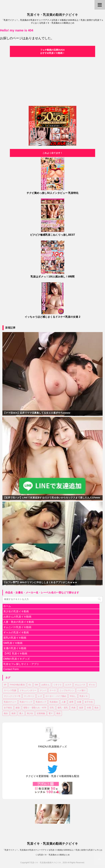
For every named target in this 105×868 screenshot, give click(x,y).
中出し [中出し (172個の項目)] (73, 696)
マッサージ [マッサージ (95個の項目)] (29, 696)
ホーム (7, 606)
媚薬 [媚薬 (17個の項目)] (18, 708)
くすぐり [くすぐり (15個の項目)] (57, 685)
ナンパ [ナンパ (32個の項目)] (43, 690)
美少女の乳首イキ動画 (16, 611)
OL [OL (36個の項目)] (30, 685)
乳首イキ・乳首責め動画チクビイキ (52, 15)
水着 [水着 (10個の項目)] (89, 708)
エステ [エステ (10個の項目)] (68, 685)
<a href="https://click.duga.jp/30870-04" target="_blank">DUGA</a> (52, 81)
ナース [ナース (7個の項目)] (53, 690)
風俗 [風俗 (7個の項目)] (58, 713)
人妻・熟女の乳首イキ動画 (19, 622)
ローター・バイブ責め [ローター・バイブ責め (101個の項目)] (56, 696)
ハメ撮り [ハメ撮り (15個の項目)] (82, 690)
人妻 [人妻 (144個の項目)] (64, 702)
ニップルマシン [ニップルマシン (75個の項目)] (67, 690)
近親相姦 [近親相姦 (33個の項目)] (41, 713)
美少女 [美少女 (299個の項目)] (30, 713)
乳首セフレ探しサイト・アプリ (21, 664)
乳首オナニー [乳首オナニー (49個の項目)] (10, 702)
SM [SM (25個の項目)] (36, 685)
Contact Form (11, 669)
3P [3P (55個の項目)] (5, 685)
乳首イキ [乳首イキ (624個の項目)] (84, 696)
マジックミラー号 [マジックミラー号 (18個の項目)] (12, 696)
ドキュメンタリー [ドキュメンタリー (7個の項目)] (28, 690)
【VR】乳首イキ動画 (15, 654)
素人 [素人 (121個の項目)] (21, 713)
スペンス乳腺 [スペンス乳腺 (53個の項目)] (10, 690)
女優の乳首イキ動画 (15, 648)
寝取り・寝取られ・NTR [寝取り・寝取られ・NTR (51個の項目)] (35, 708)
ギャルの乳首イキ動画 (16, 632)
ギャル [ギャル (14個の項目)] (92, 685)
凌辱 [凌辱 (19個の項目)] (71, 702)
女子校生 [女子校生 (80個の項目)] (8, 708)
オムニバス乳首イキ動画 (17, 627)
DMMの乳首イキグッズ (17, 659)
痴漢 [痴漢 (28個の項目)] (14, 713)
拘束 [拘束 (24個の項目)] (73, 708)
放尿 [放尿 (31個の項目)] (81, 708)
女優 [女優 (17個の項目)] (79, 702)
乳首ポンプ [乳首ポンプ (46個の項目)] (41, 702)
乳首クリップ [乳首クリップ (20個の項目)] (26, 702)
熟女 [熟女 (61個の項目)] (97, 708)
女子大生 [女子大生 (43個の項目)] (89, 702)
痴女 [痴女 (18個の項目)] (6, 713)
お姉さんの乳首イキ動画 (17, 617)
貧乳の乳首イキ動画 (15, 638)
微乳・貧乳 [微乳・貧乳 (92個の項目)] (63, 708)
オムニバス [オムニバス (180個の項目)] (80, 685)
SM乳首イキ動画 (13, 643)
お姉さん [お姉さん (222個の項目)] (45, 685)
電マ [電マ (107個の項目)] (51, 713)
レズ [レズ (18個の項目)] (40, 696)
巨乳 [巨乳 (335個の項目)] (52, 708)
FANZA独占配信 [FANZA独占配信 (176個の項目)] (17, 685)
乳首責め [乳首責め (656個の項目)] (54, 702)
